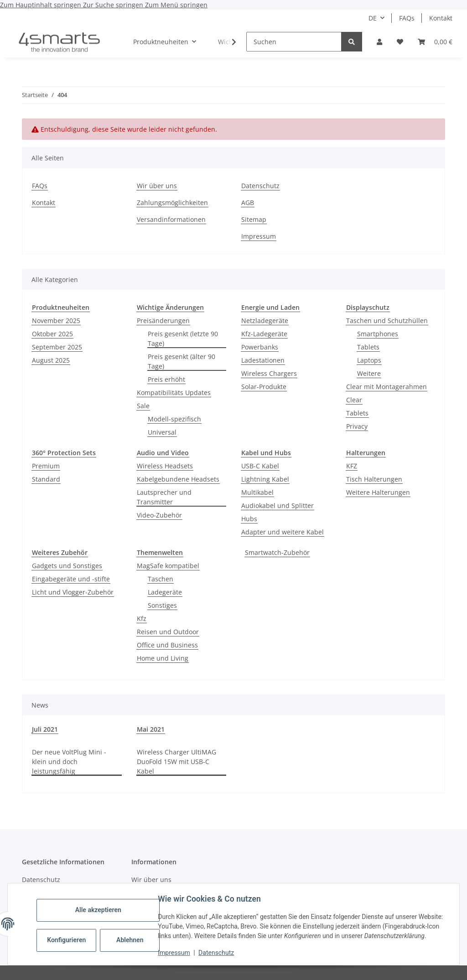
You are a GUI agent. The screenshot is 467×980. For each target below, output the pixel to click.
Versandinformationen (171, 219)
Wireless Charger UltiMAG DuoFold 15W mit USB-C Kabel (176, 762)
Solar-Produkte (264, 387)
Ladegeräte (165, 592)
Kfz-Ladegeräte (264, 334)
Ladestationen (263, 360)
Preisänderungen (163, 321)
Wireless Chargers (269, 373)
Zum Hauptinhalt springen (42, 5)
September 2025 (57, 347)
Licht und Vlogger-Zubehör (73, 592)
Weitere (369, 373)
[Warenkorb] (435, 42)
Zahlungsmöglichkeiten (172, 203)
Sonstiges (162, 605)
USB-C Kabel (260, 466)
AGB (248, 203)
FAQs (407, 18)
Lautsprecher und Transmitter (164, 497)
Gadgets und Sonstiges (67, 566)
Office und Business (167, 645)
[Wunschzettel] (400, 42)
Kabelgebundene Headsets (178, 479)
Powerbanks (260, 347)
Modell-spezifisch (174, 419)
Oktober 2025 (52, 334)
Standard (46, 479)
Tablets (368, 347)
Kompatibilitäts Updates (174, 393)
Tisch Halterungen (374, 479)
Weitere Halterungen (378, 492)
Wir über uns (157, 186)
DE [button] (373, 18)
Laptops (369, 360)
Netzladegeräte (265, 321)
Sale (143, 406)
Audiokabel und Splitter (278, 505)
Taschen (161, 579)
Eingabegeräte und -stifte (71, 579)
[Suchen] (294, 42)
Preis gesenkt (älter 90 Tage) (182, 361)
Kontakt (441, 18)
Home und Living (163, 658)
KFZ (352, 466)
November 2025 (56, 321)
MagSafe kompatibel (168, 566)
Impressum (176, 953)
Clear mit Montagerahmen (387, 387)
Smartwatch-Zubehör (277, 552)
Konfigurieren (70, 935)
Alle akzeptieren (100, 905)
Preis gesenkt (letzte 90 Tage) (183, 339)
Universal (162, 432)
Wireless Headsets (165, 466)
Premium (46, 466)
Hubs (249, 519)
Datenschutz (218, 953)
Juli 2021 (45, 729)
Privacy (357, 426)
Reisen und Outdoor (168, 632)
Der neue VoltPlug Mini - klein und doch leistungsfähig (69, 762)
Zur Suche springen (114, 5)
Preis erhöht (166, 379)
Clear (354, 400)
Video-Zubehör (159, 515)
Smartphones (378, 334)
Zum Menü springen (176, 5)
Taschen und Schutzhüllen (387, 321)
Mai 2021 (151, 729)
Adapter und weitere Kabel (283, 532)
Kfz (142, 618)
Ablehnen (132, 935)
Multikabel (257, 492)
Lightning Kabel (265, 479)
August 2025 (51, 360)
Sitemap (254, 219)
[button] (379, 42)
